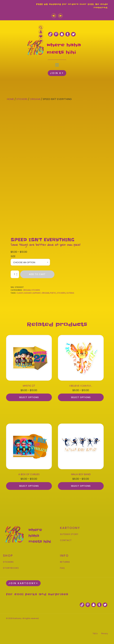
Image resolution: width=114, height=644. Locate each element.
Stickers (22, 99)
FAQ (62, 568)
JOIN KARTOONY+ (23, 583)
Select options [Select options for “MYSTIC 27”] (29, 397)
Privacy (105, 633)
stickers (61, 293)
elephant (37, 293)
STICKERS (8, 562)
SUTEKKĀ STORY (69, 534)
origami (45, 293)
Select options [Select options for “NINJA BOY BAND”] (81, 486)
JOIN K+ (57, 73)
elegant (28, 293)
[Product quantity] (15, 274)
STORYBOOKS (11, 568)
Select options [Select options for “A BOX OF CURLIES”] (29, 486)
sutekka (70, 293)
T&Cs (95, 633)
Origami (35, 99)
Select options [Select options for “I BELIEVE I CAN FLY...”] (81, 397)
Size (13, 256)
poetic (53, 293)
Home (10, 99)
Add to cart (37, 274)
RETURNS (65, 562)
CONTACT (66, 540)
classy (20, 293)
